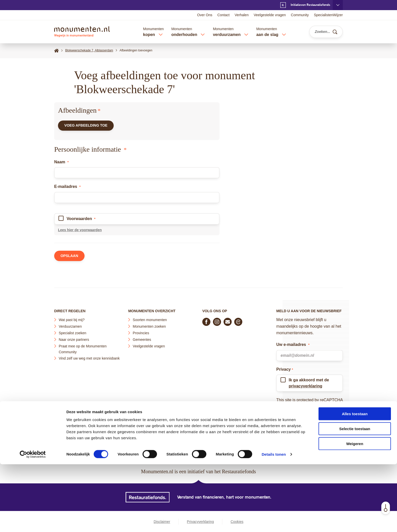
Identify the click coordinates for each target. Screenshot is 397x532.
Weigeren (355, 511)
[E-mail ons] (228, 320)
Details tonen (274, 522)
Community (300, 15)
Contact (223, 15)
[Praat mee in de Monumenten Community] (238, 320)
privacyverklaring (305, 384)
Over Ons (205, 15)
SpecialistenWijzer (328, 15)
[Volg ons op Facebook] (206, 320)
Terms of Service (291, 411)
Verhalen (242, 15)
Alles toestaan (355, 481)
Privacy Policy (318, 405)
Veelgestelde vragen (270, 15)
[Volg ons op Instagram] (217, 320)
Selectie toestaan (355, 496)
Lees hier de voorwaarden (80, 232)
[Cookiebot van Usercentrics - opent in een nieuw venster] (33, 522)
